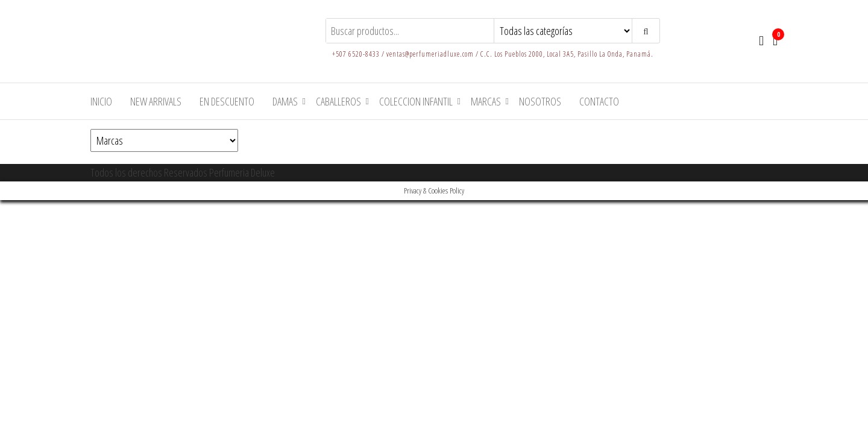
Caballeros (338, 101)
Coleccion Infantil (416, 101)
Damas (285, 101)
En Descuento (227, 101)
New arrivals (156, 101)
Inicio (101, 101)
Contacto (599, 101)
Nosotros (540, 101)
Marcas (486, 101)
